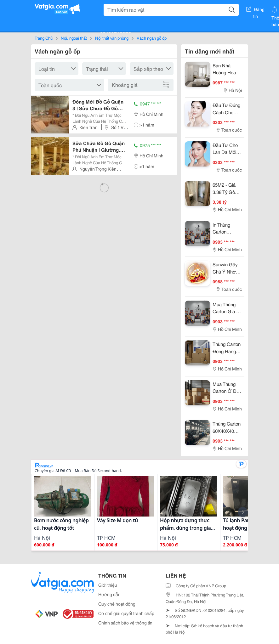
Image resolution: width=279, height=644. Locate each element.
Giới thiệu (108, 585)
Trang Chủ (44, 38)
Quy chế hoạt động (117, 604)
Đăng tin (255, 10)
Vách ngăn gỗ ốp (152, 38)
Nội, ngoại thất (74, 38)
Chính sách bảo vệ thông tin (125, 623)
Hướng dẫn (109, 594)
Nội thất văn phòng (112, 38)
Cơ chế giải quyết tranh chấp (126, 613)
